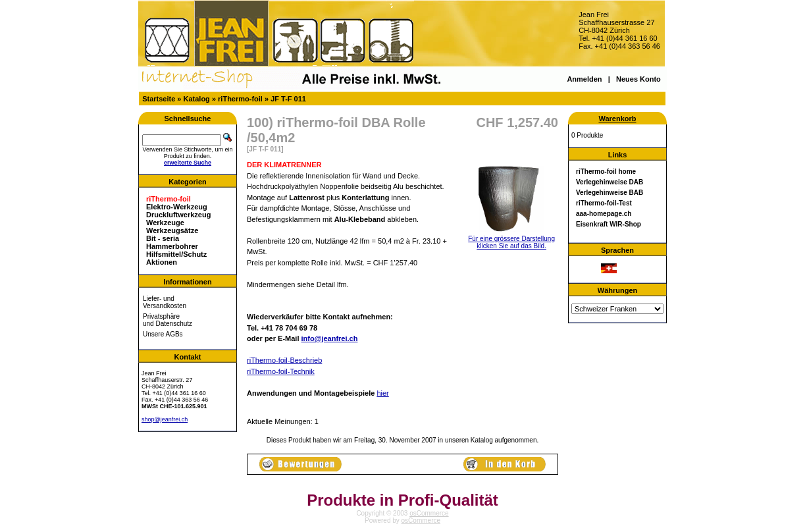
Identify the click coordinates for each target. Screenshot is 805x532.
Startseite (159, 99)
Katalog (197, 99)
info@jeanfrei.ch (330, 338)
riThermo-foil (240, 99)
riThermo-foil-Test (604, 203)
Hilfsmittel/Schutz (176, 254)
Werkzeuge (165, 223)
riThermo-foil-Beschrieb (284, 360)
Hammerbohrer (172, 246)
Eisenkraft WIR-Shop (609, 224)
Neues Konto (638, 79)
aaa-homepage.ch (604, 214)
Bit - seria (163, 238)
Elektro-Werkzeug (177, 207)
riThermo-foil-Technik (281, 371)
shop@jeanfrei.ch (165, 419)
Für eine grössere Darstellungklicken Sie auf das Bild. (511, 239)
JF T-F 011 (288, 99)
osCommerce (429, 513)
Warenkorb (617, 119)
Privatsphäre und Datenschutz (168, 320)
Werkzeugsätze (172, 230)
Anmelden (584, 79)
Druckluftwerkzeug (178, 215)
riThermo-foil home (606, 172)
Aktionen (162, 262)
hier (382, 393)
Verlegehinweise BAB (610, 193)
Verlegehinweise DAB (610, 182)
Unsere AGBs (163, 334)
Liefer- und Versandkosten (165, 302)
